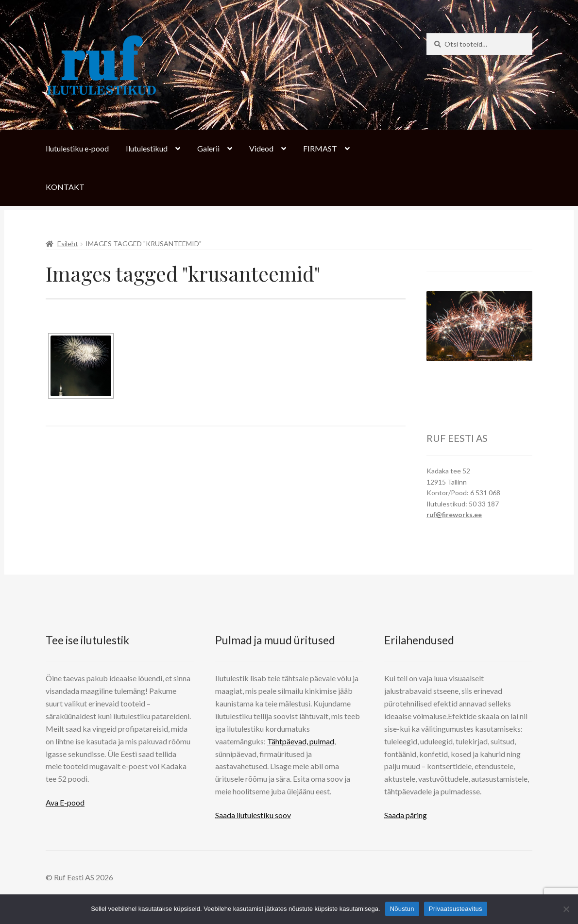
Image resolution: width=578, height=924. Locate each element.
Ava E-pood (65, 802)
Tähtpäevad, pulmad (301, 741)
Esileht (68, 244)
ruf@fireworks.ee (454, 514)
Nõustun (402, 909)
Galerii (208, 148)
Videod (261, 148)
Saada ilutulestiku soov (253, 815)
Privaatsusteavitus (456, 909)
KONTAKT (65, 187)
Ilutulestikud (147, 148)
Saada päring (406, 815)
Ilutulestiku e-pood (77, 148)
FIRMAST (320, 148)
